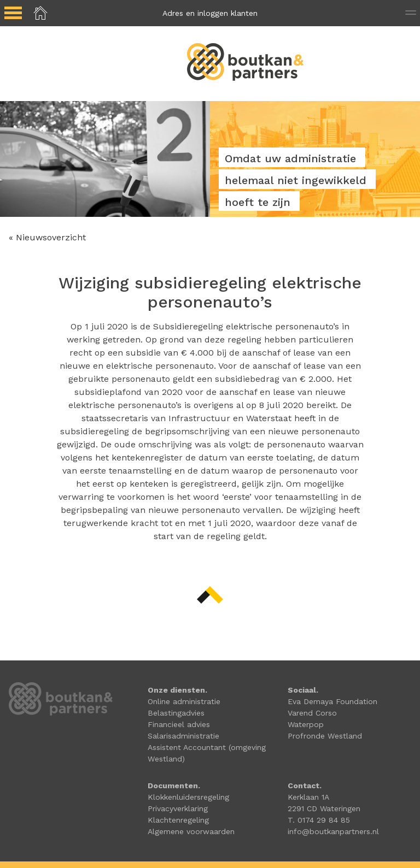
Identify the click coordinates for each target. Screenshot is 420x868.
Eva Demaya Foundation (332, 701)
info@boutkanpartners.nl (333, 831)
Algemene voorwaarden (191, 831)
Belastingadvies (176, 713)
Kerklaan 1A (308, 797)
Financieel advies (179, 724)
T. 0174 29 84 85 (319, 820)
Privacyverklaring (178, 808)
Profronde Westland (325, 736)
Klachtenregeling (178, 820)
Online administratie (184, 701)
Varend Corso (312, 713)
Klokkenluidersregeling (188, 797)
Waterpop (306, 724)
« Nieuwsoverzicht (47, 237)
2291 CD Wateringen (324, 808)
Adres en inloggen (210, 13)
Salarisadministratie (183, 736)
